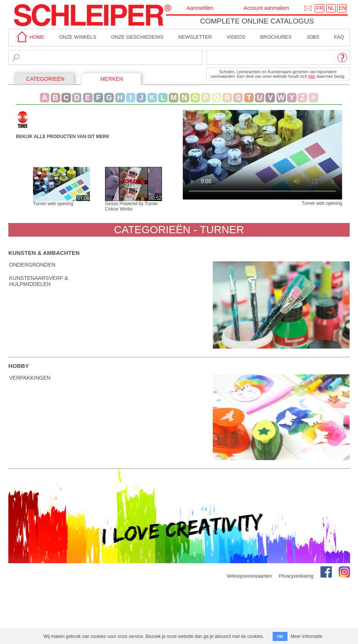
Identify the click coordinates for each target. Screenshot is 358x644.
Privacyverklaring (296, 576)
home (29, 37)
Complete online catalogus (257, 21)
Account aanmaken (266, 8)
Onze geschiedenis (137, 37)
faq (339, 37)
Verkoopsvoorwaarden (249, 576)
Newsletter (195, 37)
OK (280, 636)
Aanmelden (200, 8)
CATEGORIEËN (45, 79)
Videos (236, 37)
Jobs (313, 37)
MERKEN (112, 79)
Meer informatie (306, 636)
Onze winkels (78, 37)
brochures (276, 37)
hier (312, 76)
